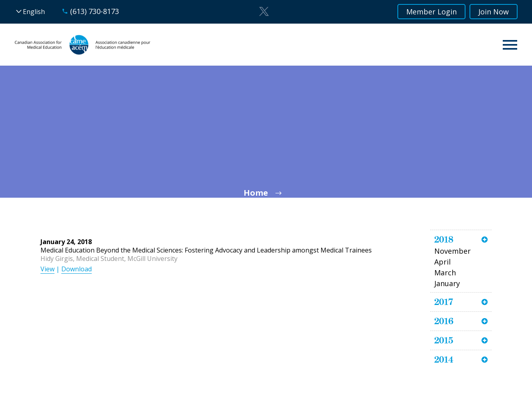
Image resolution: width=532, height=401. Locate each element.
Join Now (494, 12)
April (442, 262)
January (447, 283)
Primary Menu (510, 45)
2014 (444, 359)
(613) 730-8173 (95, 11)
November (452, 251)
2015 (444, 340)
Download (77, 269)
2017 (444, 302)
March (445, 273)
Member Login (431, 12)
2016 (444, 321)
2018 (444, 239)
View (47, 269)
